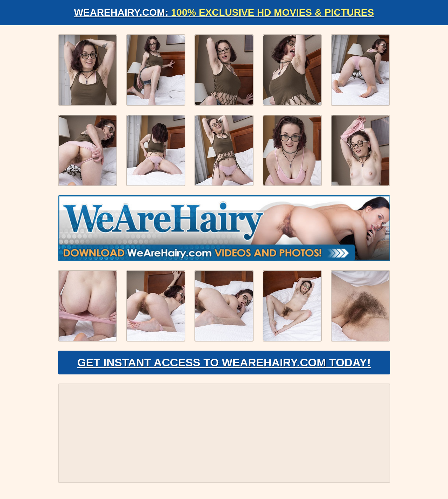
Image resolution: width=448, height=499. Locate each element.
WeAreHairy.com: (224, 12)
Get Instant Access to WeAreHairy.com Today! (224, 363)
